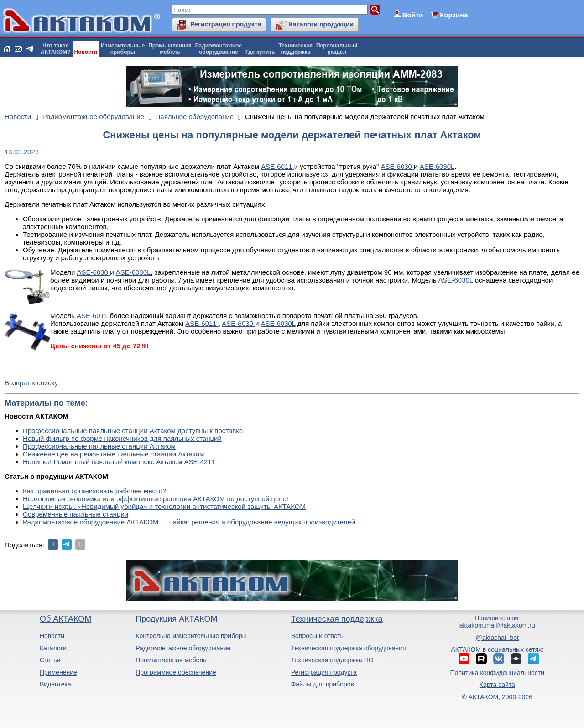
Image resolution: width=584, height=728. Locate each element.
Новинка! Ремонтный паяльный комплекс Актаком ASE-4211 (119, 462)
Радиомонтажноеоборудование (219, 49)
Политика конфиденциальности (498, 673)
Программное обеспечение (176, 672)
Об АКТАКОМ (65, 619)
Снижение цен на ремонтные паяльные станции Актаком (113, 454)
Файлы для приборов (323, 684)
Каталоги (53, 648)
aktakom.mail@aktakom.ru (497, 625)
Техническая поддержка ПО (332, 660)
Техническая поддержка (337, 619)
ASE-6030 (398, 166)
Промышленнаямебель (170, 49)
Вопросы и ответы (318, 636)
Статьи (50, 660)
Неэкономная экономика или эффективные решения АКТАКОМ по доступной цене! (156, 499)
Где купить (260, 52)
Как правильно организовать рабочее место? (94, 491)
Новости (86, 52)
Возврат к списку (31, 383)
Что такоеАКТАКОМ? (56, 49)
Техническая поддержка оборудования (349, 648)
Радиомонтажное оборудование (183, 648)
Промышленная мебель (171, 660)
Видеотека (55, 684)
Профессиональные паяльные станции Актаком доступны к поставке (133, 431)
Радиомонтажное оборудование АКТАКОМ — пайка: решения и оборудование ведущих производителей (189, 522)
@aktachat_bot (497, 638)
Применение (58, 672)
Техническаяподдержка (296, 49)
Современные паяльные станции (76, 514)
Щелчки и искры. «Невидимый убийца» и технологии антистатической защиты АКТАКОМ (164, 506)
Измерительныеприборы (123, 49)
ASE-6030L (437, 166)
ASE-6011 (278, 166)
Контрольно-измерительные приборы (191, 636)
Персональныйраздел (337, 49)
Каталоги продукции (321, 24)
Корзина (454, 15)
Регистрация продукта (226, 24)
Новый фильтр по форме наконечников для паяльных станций (122, 438)
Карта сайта (497, 685)
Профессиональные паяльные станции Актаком (99, 446)
